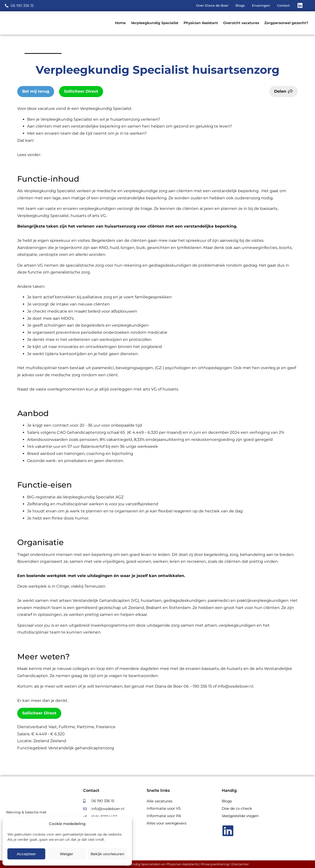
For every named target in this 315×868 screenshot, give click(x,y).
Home (120, 23)
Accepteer (26, 854)
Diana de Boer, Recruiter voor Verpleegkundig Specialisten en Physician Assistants (132, 864)
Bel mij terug (36, 91)
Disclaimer (240, 864)
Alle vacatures (159, 801)
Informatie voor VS (164, 808)
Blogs (227, 801)
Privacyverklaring (215, 864)
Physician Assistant (201, 23)
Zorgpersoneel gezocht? (286, 23)
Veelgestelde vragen (240, 816)
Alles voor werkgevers (166, 823)
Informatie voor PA (164, 816)
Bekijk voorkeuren (107, 854)
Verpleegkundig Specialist (155, 23)
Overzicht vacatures (241, 23)
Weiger (66, 854)
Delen (280, 91)
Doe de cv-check (237, 808)
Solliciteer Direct (81, 91)
